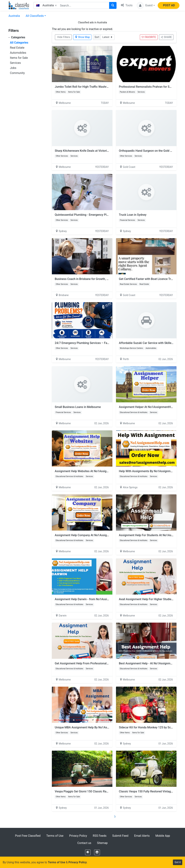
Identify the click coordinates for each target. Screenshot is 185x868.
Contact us (84, 843)
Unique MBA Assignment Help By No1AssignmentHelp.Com (93, 727)
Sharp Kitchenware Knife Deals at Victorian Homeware (90, 151)
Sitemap (102, 843)
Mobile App (163, 836)
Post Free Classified (28, 836)
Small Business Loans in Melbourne (78, 407)
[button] (146, 5)
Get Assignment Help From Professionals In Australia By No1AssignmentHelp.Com (108, 663)
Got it (178, 862)
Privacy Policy (78, 836)
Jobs (13, 68)
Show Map (82, 37)
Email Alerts (142, 836)
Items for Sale (19, 58)
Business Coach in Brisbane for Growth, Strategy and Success (95, 279)
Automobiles (18, 53)
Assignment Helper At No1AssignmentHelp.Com (150, 407)
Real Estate (17, 48)
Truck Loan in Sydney (133, 215)
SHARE (166, 37)
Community (17, 73)
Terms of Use (55, 836)
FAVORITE (149, 37)
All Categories (19, 43)
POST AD (169, 5)
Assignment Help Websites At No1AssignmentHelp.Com (93, 471)
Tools (127, 5)
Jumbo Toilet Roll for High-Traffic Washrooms (84, 87)
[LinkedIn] (97, 852)
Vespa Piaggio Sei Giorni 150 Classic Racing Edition (88, 791)
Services (15, 63)
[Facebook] (88, 852)
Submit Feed (120, 836)
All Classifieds (35, 16)
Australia (14, 16)
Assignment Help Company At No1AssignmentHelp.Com (91, 535)
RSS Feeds (100, 836)
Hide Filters (64, 37)
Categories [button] (17, 37)
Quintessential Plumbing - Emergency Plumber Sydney (90, 215)
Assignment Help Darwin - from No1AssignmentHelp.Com (92, 599)
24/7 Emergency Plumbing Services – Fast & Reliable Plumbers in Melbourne (104, 343)
